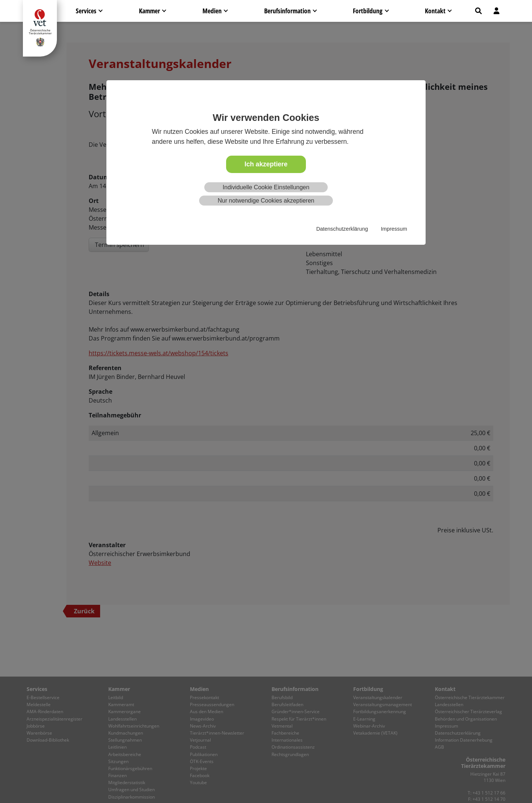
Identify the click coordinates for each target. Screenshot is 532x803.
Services (86, 11)
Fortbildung (368, 11)
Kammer (149, 11)
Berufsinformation (287, 11)
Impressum (394, 229)
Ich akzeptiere (266, 164)
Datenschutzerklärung (342, 229)
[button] (478, 11)
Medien (212, 11)
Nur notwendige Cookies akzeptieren (266, 201)
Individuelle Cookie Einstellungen (266, 187)
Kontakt (435, 11)
